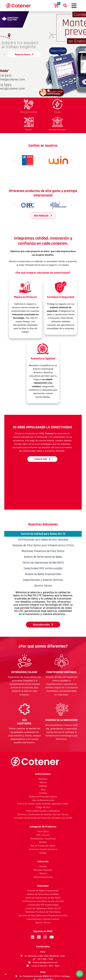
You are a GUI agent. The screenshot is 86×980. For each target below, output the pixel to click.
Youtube (51, 918)
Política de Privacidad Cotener (43, 777)
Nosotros (43, 760)
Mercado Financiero (43, 851)
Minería (43, 854)
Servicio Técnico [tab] (43, 566)
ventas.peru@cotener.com (45, 943)
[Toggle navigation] (74, 6)
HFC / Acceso (43, 816)
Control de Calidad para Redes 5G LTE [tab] (43, 515)
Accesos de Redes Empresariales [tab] (43, 555)
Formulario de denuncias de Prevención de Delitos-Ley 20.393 (43, 799)
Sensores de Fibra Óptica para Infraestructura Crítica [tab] (43, 526)
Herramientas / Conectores (43, 819)
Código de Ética (43, 788)
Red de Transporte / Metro (43, 827)
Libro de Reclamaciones (43, 781)
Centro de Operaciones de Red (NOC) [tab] (43, 543)
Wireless (43, 823)
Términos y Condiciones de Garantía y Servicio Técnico (43, 795)
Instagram (45, 918)
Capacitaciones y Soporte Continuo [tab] (43, 561)
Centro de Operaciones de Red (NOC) (43, 879)
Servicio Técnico (43, 903)
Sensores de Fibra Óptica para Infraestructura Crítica (43, 896)
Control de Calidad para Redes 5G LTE (43, 889)
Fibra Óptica (43, 812)
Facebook (39, 918)
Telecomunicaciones (43, 858)
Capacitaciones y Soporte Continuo (43, 900)
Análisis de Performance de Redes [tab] (43, 538)
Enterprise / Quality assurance (43, 830)
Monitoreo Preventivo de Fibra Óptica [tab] (43, 532)
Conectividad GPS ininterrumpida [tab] (43, 549)
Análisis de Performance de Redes (43, 875)
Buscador (65, 6)
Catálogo (43, 767)
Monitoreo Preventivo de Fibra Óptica (43, 893)
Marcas (43, 763)
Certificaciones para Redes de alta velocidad (43, 882)
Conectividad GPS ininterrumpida (43, 886)
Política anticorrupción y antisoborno (43, 792)
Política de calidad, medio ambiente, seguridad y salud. (43, 784)
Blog (43, 770)
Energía (43, 834)
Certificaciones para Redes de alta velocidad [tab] (43, 520)
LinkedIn (32, 918)
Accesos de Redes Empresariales (43, 871)
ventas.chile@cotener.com (45, 964)
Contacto (43, 774)
